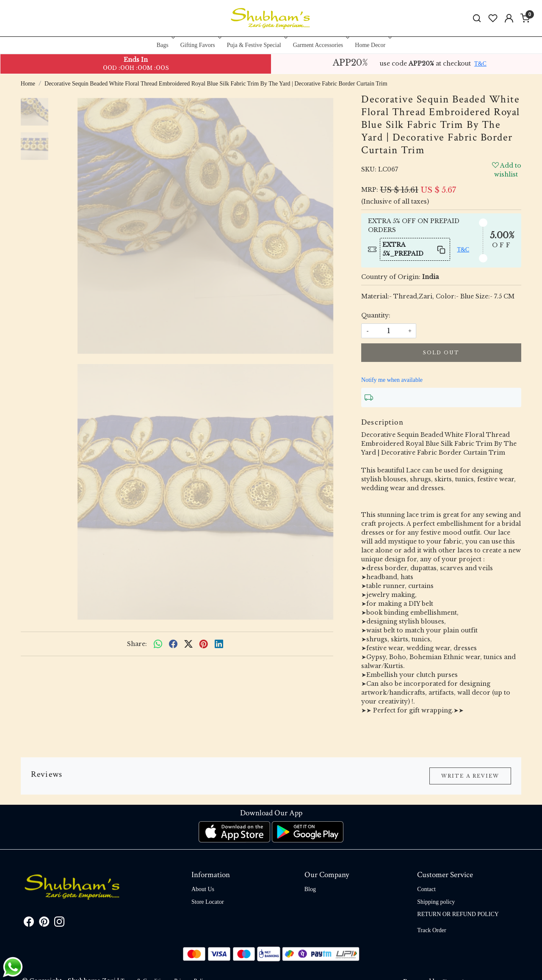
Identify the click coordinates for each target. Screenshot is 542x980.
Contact (426, 889)
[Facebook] (29, 923)
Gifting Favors (200, 45)
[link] (477, 18)
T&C (480, 64)
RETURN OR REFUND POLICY (458, 914)
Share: (137, 644)
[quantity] (389, 331)
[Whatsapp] (158, 644)
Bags (165, 45)
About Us (203, 889)
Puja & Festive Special (256, 45)
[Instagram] (59, 923)
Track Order (431, 930)
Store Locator (208, 902)
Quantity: (376, 315)
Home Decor (372, 45)
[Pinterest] (44, 923)
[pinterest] (204, 644)
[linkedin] (219, 644)
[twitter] (188, 644)
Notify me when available (392, 380)
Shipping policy (436, 902)
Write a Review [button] (470, 776)
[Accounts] (509, 18)
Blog (310, 889)
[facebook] (173, 644)
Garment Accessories (321, 45)
